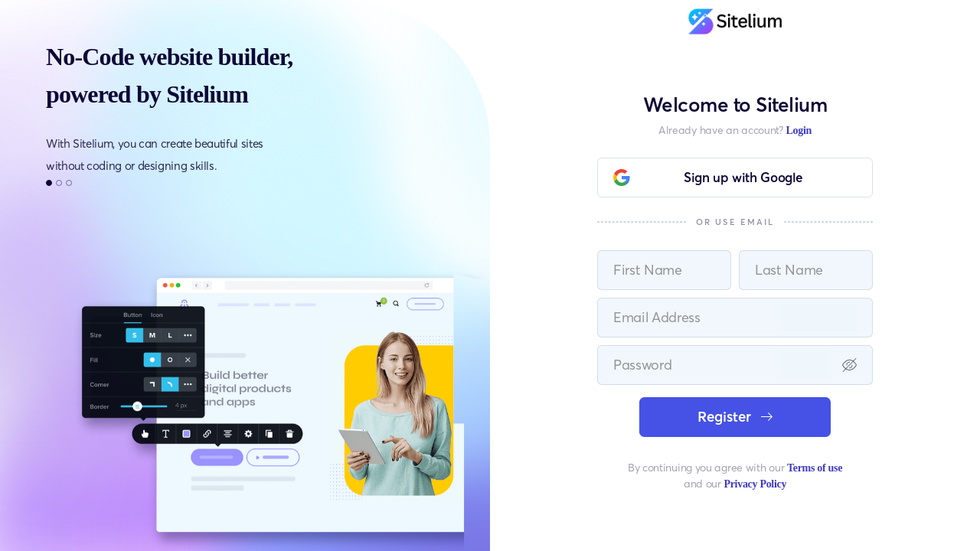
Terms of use (815, 468)
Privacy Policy (755, 484)
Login (799, 130)
